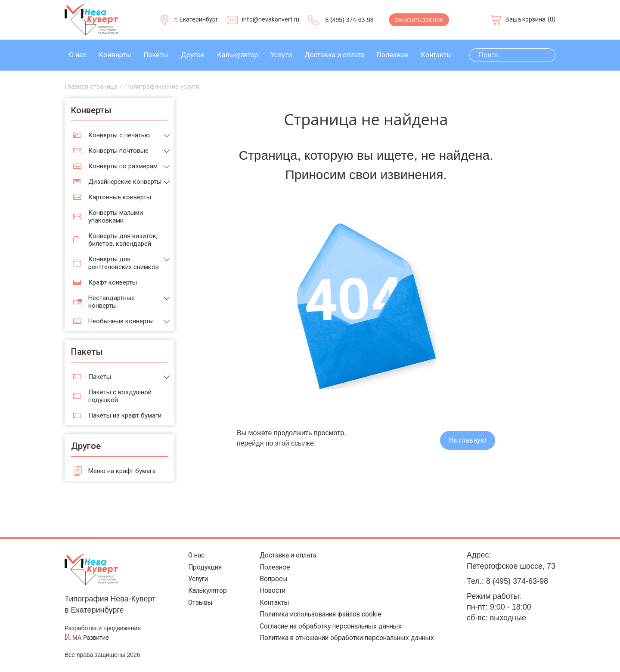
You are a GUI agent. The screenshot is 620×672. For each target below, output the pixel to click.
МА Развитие (91, 638)
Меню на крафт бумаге (122, 471)
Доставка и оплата (334, 55)
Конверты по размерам (123, 166)
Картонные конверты (120, 197)
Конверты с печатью (119, 135)
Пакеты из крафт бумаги (125, 415)
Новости (258, 596)
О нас (77, 55)
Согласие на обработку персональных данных (325, 636)
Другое (193, 55)
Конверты (115, 55)
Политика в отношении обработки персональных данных (344, 650)
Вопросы (259, 583)
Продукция (196, 570)
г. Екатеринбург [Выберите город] (196, 19)
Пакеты (156, 55)
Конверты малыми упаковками (116, 217)
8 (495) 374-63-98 (349, 20)
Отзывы (191, 610)
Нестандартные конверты (112, 302)
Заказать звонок (419, 20)
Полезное (392, 55)
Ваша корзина (525, 19)
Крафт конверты (113, 282)
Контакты (436, 55)
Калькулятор (238, 55)
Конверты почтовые (118, 151)
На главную (468, 440)
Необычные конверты (121, 321)
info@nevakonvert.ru (271, 19)
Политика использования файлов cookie (315, 623)
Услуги (281, 55)
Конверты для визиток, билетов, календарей (123, 240)
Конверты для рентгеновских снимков (124, 263)
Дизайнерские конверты (125, 182)
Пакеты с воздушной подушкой (120, 396)
